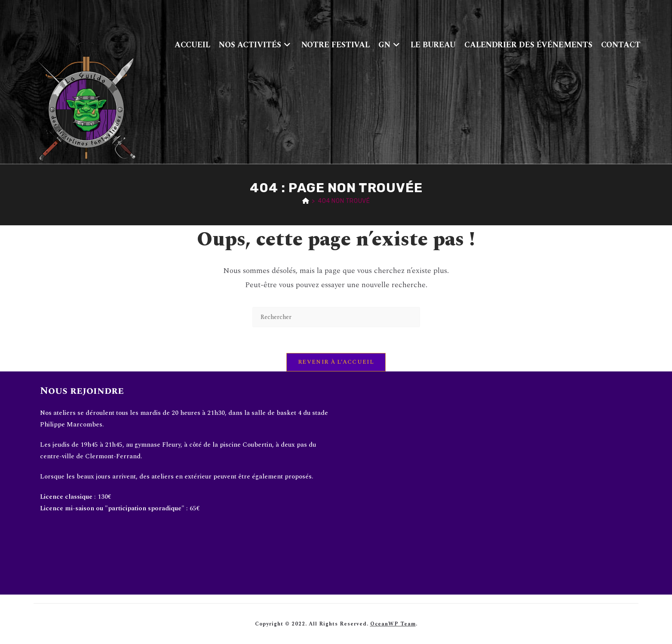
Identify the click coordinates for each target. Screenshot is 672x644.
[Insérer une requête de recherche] (336, 317)
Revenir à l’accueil (336, 362)
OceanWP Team (393, 624)
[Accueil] (306, 201)
